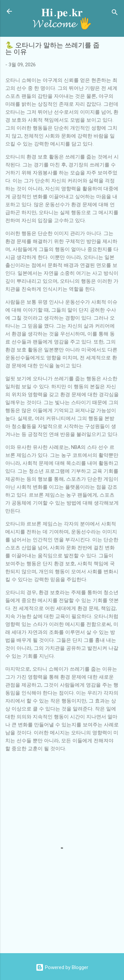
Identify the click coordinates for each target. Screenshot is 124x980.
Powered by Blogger (62, 967)
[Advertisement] (65, 933)
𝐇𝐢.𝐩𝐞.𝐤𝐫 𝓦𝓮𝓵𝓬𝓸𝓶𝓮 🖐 (62, 18)
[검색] (115, 13)
